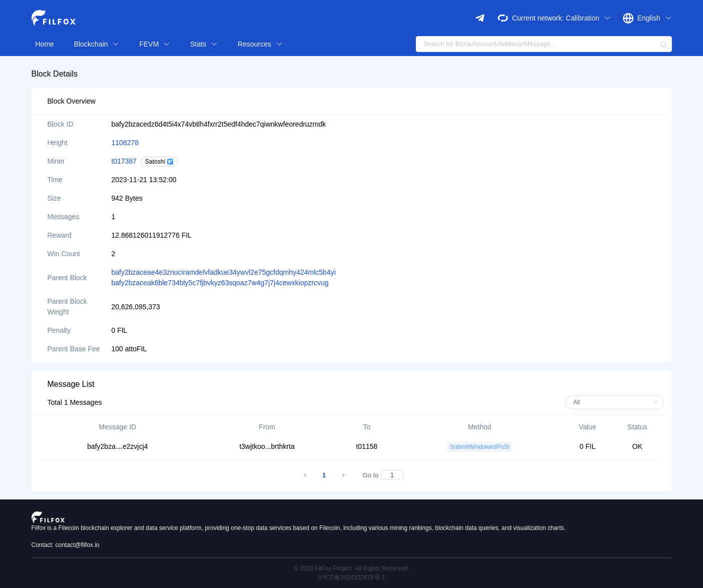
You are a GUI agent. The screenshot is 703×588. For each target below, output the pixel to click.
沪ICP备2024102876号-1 (351, 577)
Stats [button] (204, 44)
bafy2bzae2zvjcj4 (117, 446)
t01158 (367, 446)
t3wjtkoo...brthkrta (267, 446)
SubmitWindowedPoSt (480, 447)
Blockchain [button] (97, 44)
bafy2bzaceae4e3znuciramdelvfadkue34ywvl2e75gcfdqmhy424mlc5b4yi (224, 272)
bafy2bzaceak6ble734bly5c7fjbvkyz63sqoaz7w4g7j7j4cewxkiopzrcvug (220, 283)
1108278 (125, 143)
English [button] (655, 18)
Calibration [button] (588, 18)
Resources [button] (260, 44)
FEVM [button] (155, 44)
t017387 (124, 161)
